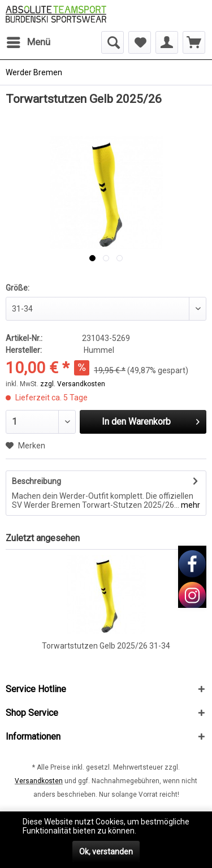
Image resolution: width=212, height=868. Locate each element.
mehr (190, 505)
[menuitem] (28, 42)
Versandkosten (39, 781)
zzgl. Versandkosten (73, 384)
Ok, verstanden (106, 852)
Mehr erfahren (164, 831)
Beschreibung (36, 481)
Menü (29, 40)
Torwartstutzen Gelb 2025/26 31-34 (106, 646)
